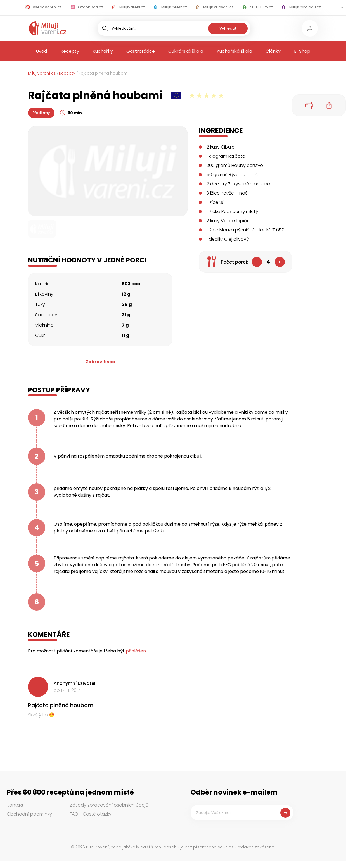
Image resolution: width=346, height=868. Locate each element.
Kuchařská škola (234, 51)
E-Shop (302, 51)
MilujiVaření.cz (42, 73)
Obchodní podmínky (29, 814)
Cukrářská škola (186, 51)
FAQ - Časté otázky (91, 814)
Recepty (70, 51)
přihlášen (136, 651)
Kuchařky (103, 51)
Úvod (41, 51)
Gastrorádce (141, 51)
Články (273, 51)
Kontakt (15, 805)
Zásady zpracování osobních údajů (109, 805)
